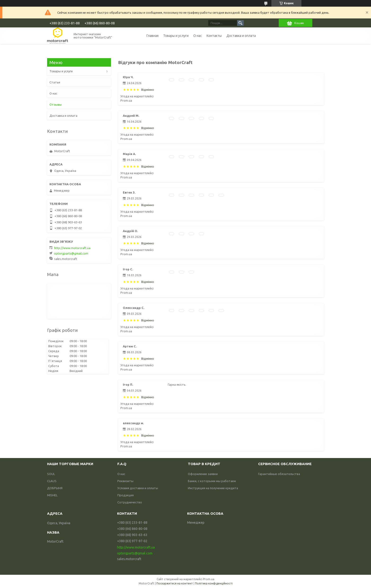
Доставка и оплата (241, 36)
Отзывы (56, 104)
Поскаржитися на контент (175, 583)
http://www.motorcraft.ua (72, 248)
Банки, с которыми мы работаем (212, 481)
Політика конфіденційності (214, 583)
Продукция (126, 495)
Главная (152, 36)
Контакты (214, 36)
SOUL (51, 474)
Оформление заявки (203, 474)
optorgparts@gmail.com (71, 253)
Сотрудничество (130, 502)
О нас (198, 36)
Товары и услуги (176, 36)
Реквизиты (125, 481)
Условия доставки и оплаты (138, 488)
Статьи (55, 82)
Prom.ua (209, 579)
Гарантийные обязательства (279, 474)
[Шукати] (240, 23)
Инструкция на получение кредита (213, 488)
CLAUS (52, 481)
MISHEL (52, 495)
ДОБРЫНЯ (55, 488)
